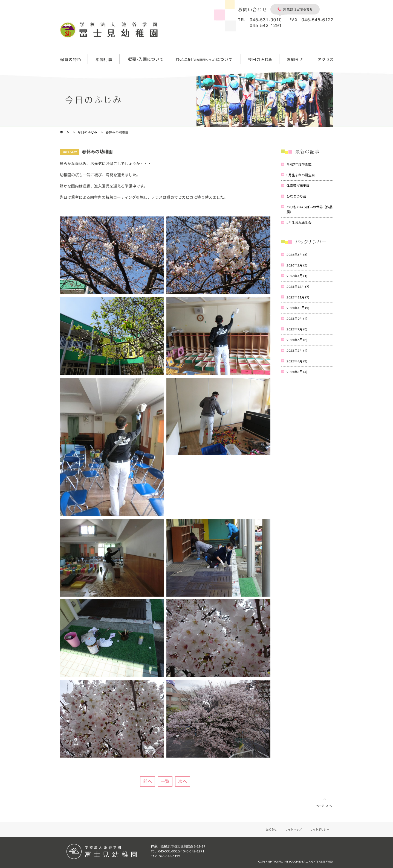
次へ (183, 781)
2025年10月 (298, 308)
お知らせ (271, 829)
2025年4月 (297, 361)
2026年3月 (297, 255)
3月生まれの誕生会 (301, 175)
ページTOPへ (324, 806)
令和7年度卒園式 (299, 164)
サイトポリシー (320, 829)
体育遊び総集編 (298, 186)
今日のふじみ (88, 132)
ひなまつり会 (296, 196)
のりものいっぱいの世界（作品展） (310, 209)
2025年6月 (297, 340)
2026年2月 (297, 265)
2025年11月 (298, 297)
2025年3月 (297, 372)
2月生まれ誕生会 (299, 223)
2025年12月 (298, 287)
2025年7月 (297, 329)
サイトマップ (293, 829)
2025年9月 (297, 319)
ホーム (65, 132)
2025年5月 (297, 351)
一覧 (165, 781)
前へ (148, 781)
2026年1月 (297, 276)
